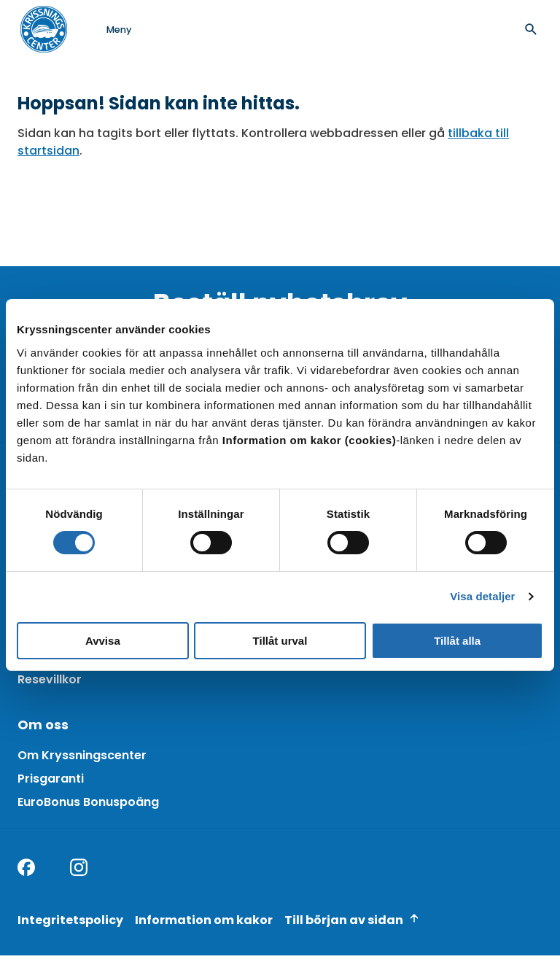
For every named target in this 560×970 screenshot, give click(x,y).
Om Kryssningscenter (82, 755)
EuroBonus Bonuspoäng (88, 802)
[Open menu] (104, 29)
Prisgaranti (51, 779)
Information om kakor (204, 920)
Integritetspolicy (70, 920)
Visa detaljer (482, 596)
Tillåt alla (457, 641)
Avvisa (103, 641)
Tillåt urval (280, 641)
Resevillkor (50, 679)
